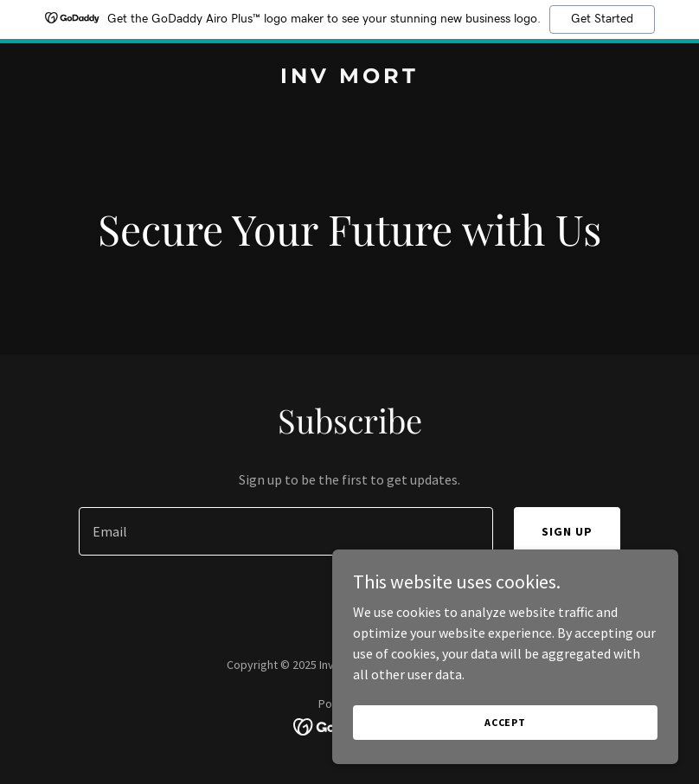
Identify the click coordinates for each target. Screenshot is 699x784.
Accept (505, 722)
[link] (349, 78)
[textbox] (285, 531)
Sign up (567, 531)
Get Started (602, 19)
